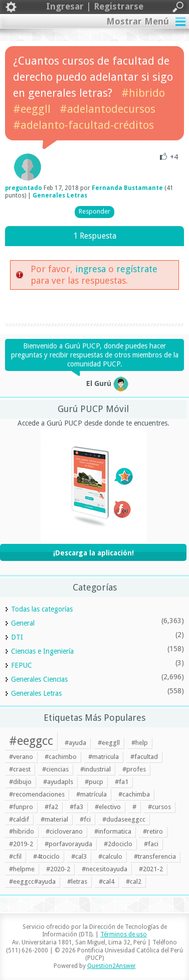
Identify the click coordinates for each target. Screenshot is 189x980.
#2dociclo (118, 844)
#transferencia (155, 856)
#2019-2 (21, 844)
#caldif (19, 819)
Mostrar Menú (138, 21)
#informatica (113, 831)
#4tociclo (46, 856)
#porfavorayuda (68, 844)
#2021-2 (151, 869)
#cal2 (134, 881)
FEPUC (22, 665)
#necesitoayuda (105, 869)
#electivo (108, 807)
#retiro (153, 831)
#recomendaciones (37, 794)
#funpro (21, 807)
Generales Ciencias (39, 679)
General (23, 623)
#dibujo (20, 782)
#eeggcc (31, 741)
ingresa (90, 269)
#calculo (110, 856)
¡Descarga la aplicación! (93, 553)
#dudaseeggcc (124, 819)
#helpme (22, 869)
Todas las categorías (42, 609)
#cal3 (79, 856)
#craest (20, 769)
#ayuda (75, 743)
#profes (134, 769)
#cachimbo (61, 757)
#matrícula (91, 794)
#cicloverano (64, 831)
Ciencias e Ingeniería (42, 651)
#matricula (104, 757)
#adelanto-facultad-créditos (83, 125)
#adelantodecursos (108, 109)
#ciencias (55, 769)
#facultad (144, 757)
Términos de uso (124, 934)
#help (140, 743)
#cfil (15, 856)
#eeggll (32, 109)
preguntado (24, 188)
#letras (77, 881)
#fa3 (76, 807)
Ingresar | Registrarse (94, 7)
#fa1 (122, 782)
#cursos (159, 807)
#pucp (94, 782)
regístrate (137, 269)
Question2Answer (112, 966)
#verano (21, 757)
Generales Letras (60, 195)
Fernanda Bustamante (127, 188)
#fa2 (51, 807)
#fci (85, 819)
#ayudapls (58, 782)
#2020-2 (58, 869)
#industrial (96, 769)
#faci (151, 844)
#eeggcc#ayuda (32, 881)
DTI (17, 637)
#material (54, 819)
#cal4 (107, 881)
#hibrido (143, 93)
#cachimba (134, 794)
